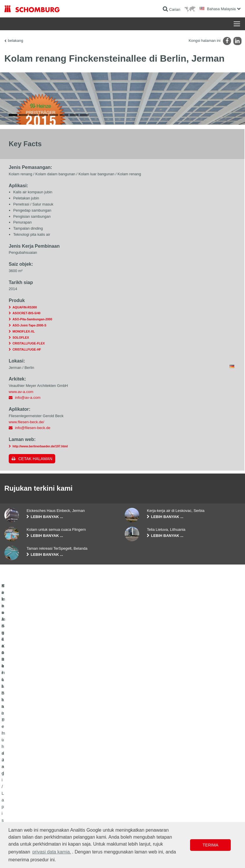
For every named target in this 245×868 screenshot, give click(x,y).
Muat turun (94, 809)
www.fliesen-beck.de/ (26, 561)
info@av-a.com (28, 537)
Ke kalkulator (96, 800)
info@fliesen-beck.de (33, 567)
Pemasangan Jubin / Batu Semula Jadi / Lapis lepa (40, 813)
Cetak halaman (35, 598)
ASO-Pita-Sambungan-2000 (32, 458)
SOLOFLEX (21, 476)
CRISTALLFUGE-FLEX (29, 483)
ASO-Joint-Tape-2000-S (29, 465)
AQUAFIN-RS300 (25, 446)
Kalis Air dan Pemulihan (23, 800)
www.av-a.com (21, 531)
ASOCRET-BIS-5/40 (26, 452)
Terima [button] (210, 845)
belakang (16, 41)
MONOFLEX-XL (24, 470)
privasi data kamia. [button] (52, 852)
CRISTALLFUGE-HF (27, 489)
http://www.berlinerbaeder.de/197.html (40, 585)
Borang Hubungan (100, 817)
